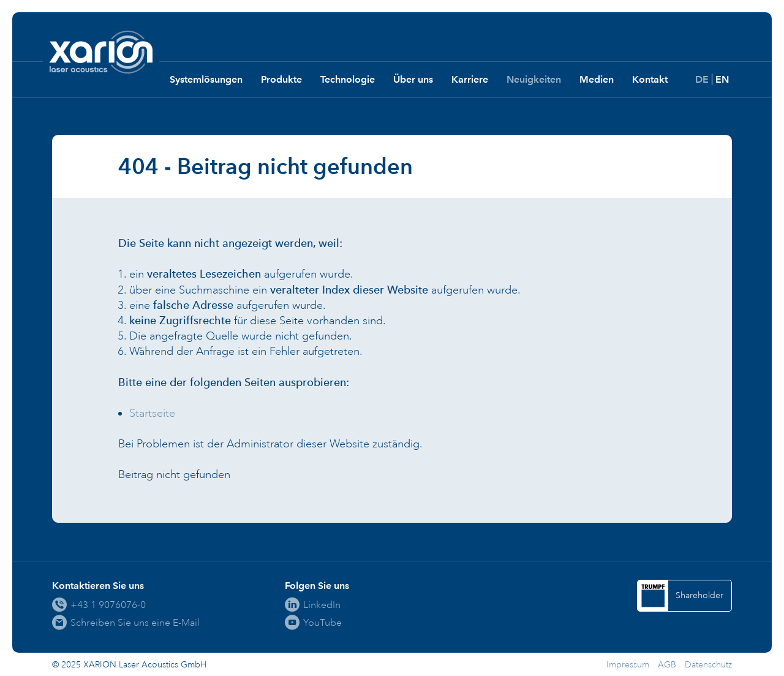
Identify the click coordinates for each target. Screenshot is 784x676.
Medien (597, 79)
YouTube (322, 622)
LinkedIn (322, 605)
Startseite (152, 413)
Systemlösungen (206, 79)
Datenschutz (708, 665)
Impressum (628, 665)
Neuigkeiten (534, 79)
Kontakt (650, 79)
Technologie (348, 79)
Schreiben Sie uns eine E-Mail (135, 622)
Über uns (413, 79)
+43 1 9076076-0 (108, 605)
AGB (667, 665)
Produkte (281, 79)
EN (722, 79)
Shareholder (699, 595)
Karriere (470, 79)
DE (702, 79)
